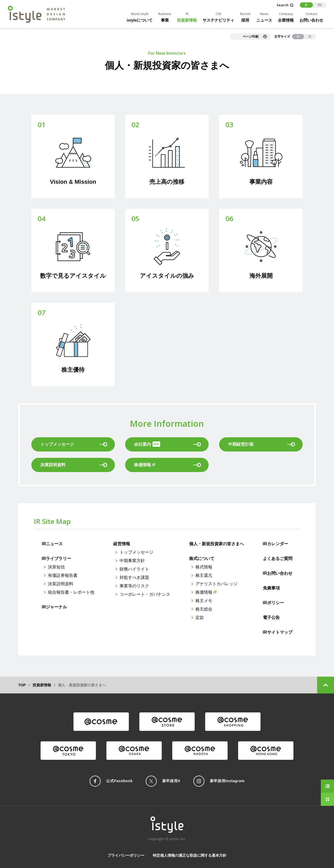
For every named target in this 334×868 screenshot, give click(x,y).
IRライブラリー (56, 559)
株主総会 (204, 609)
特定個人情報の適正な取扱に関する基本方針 (190, 855)
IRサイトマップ (278, 632)
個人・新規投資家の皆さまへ (217, 544)
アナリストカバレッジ (217, 584)
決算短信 (56, 567)
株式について (202, 559)
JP (306, 5)
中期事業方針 (132, 561)
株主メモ (204, 601)
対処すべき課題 (134, 577)
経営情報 (122, 544)
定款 (200, 617)
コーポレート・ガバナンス (145, 594)
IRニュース (52, 544)
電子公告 (271, 617)
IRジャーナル (54, 607)
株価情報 (204, 592)
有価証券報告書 (63, 575)
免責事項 (271, 588)
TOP (22, 685)
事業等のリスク (134, 586)
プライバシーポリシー (126, 855)
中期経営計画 (262, 444)
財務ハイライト (134, 569)
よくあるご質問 (278, 559)
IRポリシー (273, 603)
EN (320, 5)
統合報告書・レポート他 (71, 592)
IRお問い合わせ (278, 573)
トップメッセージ (136, 552)
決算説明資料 (74, 465)
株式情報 (204, 567)
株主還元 (204, 575)
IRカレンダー (276, 544)
